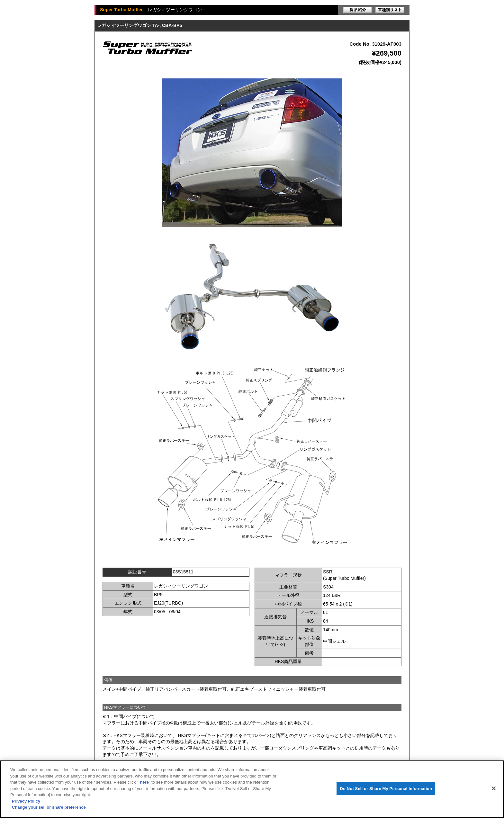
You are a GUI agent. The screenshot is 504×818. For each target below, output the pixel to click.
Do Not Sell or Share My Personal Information (386, 789)
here (144, 782)
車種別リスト (390, 10)
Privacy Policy (26, 801)
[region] (252, 789)
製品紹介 (358, 10)
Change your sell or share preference (49, 807)
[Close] (494, 788)
